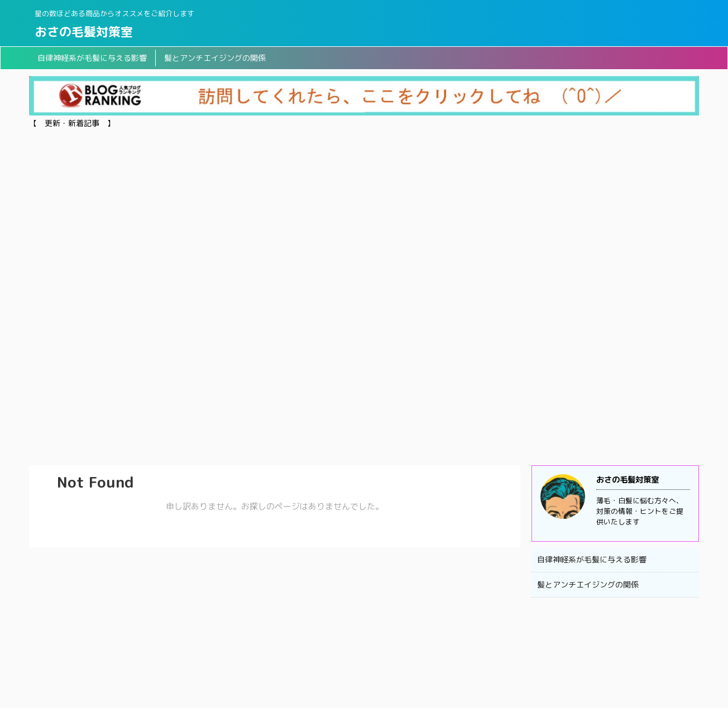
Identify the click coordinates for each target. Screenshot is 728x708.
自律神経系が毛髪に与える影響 (92, 58)
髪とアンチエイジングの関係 (215, 58)
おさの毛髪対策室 (84, 32)
